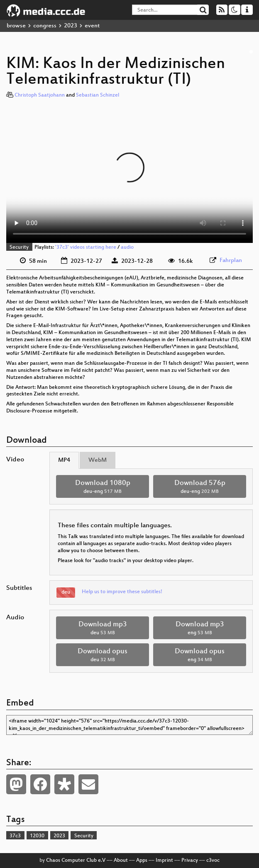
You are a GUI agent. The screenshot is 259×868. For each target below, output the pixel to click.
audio (127, 247)
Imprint (164, 861)
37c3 (15, 836)
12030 (37, 836)
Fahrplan (231, 261)
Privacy (190, 861)
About (121, 861)
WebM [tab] (98, 460)
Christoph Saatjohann (40, 95)
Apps (142, 861)
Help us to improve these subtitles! (122, 592)
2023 (71, 26)
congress (45, 26)
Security (19, 247)
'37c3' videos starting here (86, 247)
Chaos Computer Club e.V (76, 861)
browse (16, 26)
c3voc (213, 861)
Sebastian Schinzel (98, 95)
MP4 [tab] (64, 460)
